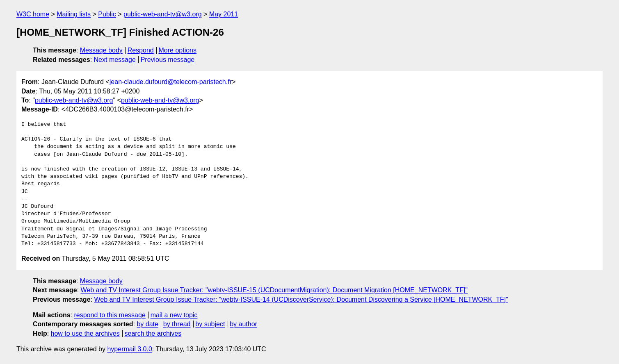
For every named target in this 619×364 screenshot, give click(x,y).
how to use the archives (85, 333)
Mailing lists (74, 14)
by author (243, 324)
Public (107, 14)
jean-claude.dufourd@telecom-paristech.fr (171, 82)
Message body (101, 50)
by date (147, 324)
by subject (210, 324)
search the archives (153, 333)
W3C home (33, 14)
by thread (177, 324)
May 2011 (224, 14)
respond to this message (110, 315)
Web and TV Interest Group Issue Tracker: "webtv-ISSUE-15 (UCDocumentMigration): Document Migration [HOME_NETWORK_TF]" (274, 290)
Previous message (168, 60)
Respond (141, 50)
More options (178, 50)
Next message (115, 60)
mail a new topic (174, 315)
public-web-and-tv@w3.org (163, 14)
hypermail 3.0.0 (129, 349)
